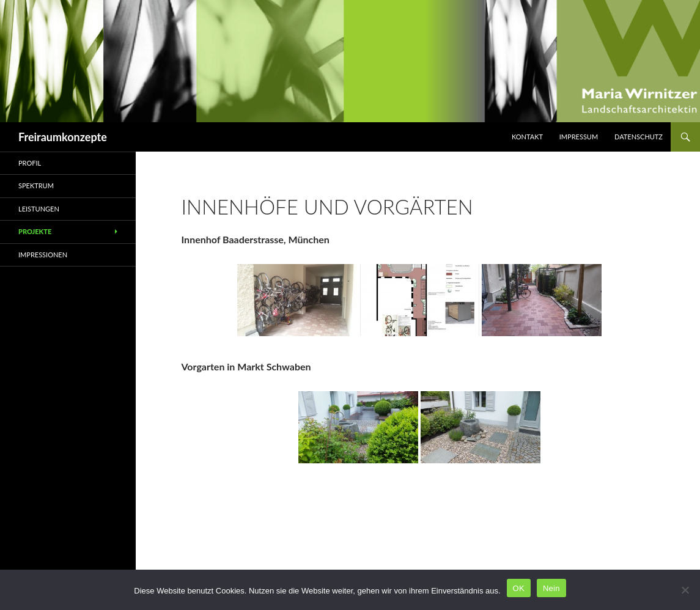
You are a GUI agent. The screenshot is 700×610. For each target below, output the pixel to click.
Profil (30, 163)
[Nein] (685, 590)
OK (519, 588)
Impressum (579, 137)
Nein (551, 588)
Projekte (35, 231)
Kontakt (527, 137)
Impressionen (43, 255)
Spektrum (36, 186)
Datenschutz (639, 137)
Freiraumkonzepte (63, 137)
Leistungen (39, 209)
